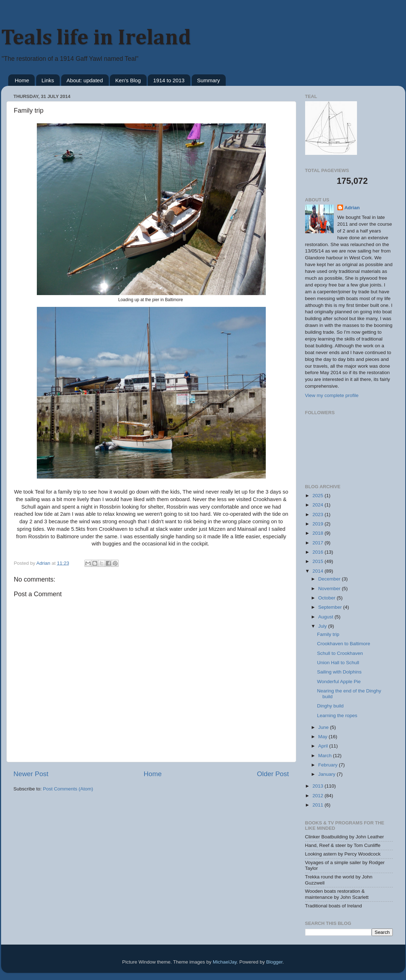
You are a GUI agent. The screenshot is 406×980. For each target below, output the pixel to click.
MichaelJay (225, 962)
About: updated (85, 80)
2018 (318, 533)
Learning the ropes (337, 716)
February (329, 765)
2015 (318, 561)
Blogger (274, 962)
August (327, 617)
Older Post (273, 774)
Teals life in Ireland (96, 38)
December (330, 579)
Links (48, 80)
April (324, 746)
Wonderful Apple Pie (339, 682)
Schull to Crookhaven (340, 653)
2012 (318, 796)
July (323, 626)
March (326, 756)
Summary (209, 80)
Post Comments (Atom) (68, 789)
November (330, 589)
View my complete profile (332, 395)
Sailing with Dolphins (339, 672)
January (328, 774)
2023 (318, 514)
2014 (318, 571)
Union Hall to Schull (338, 663)
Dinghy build (330, 706)
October (328, 598)
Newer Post (31, 774)
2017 (318, 543)
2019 (318, 524)
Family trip (328, 634)
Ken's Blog (128, 80)
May (324, 737)
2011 (318, 805)
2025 (318, 496)
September (331, 607)
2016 (318, 552)
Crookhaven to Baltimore (344, 644)
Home (22, 80)
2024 (318, 505)
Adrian (352, 208)
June (324, 727)
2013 (318, 786)
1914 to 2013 (169, 80)
